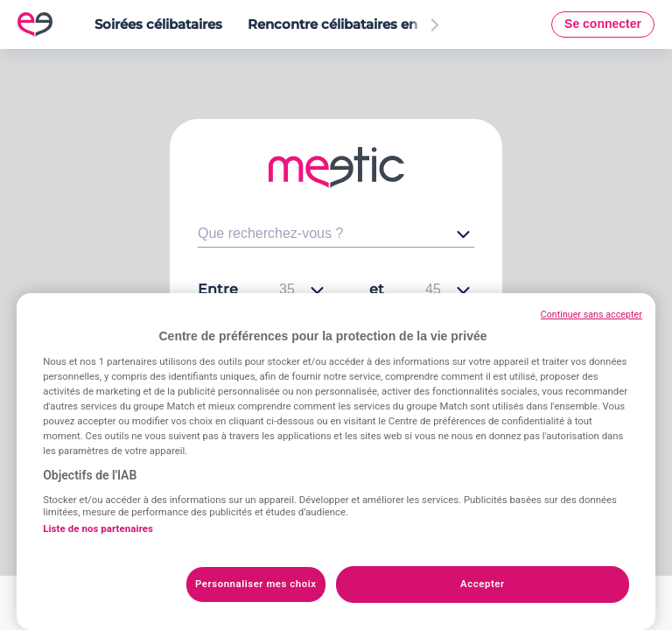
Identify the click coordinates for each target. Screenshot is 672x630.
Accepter (483, 584)
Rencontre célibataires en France (357, 24)
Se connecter (603, 24)
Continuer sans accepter (591, 315)
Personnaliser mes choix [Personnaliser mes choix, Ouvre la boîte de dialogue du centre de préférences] (256, 584)
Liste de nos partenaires (98, 528)
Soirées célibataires (158, 24)
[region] (336, 462)
